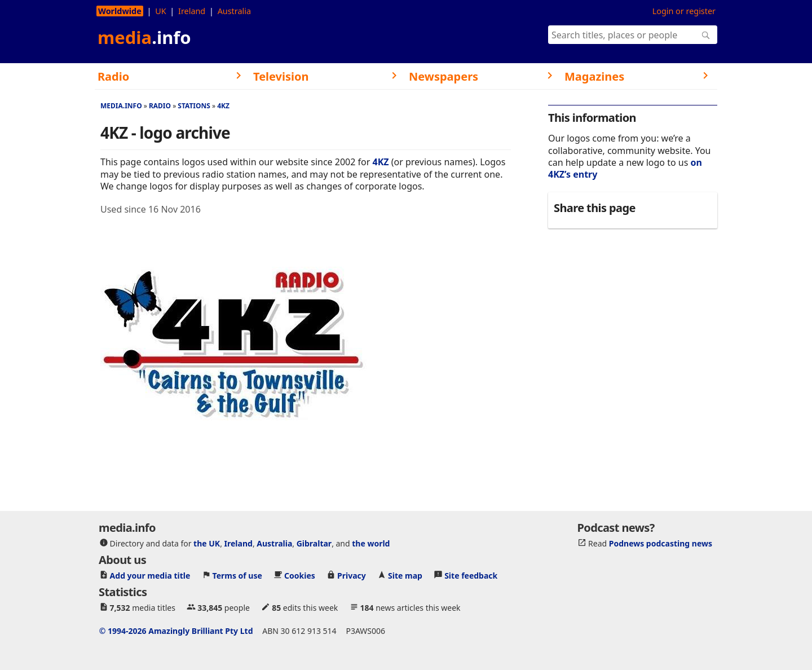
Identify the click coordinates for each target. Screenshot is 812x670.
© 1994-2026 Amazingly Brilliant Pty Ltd (176, 631)
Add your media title (150, 576)
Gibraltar (314, 543)
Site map (405, 576)
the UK (207, 543)
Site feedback (471, 576)
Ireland (192, 11)
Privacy (352, 576)
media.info (121, 106)
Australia (234, 11)
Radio (160, 106)
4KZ (223, 106)
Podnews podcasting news (661, 543)
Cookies (300, 576)
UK (160, 11)
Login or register (684, 11)
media (144, 37)
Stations (194, 106)
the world (371, 543)
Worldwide (120, 11)
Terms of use (237, 576)
